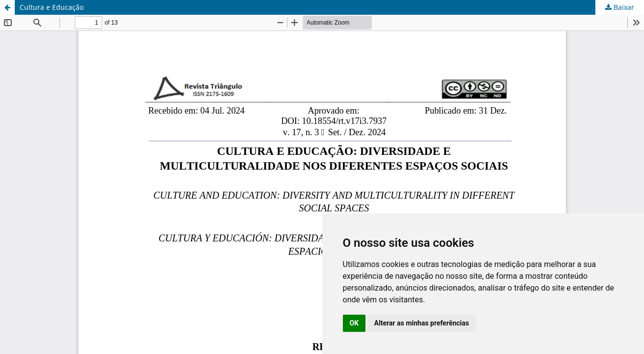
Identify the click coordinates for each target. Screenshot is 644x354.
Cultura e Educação (52, 7)
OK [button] (354, 323)
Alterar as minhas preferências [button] (422, 323)
